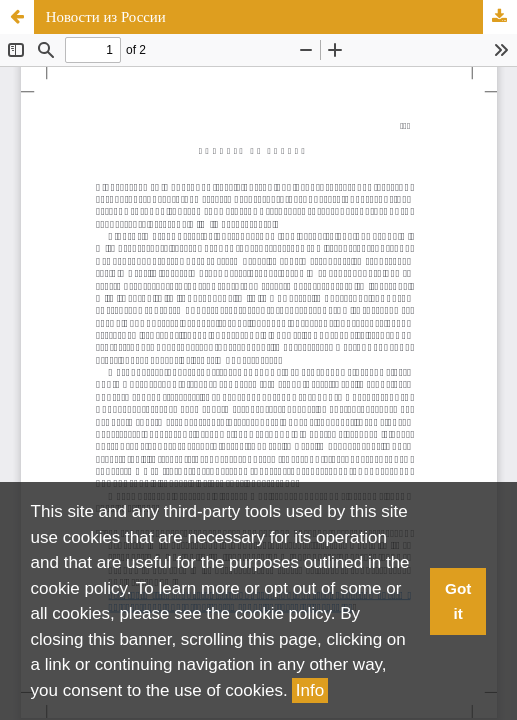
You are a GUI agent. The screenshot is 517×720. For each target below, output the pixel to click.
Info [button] (310, 690)
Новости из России (106, 17)
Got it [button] (458, 601)
